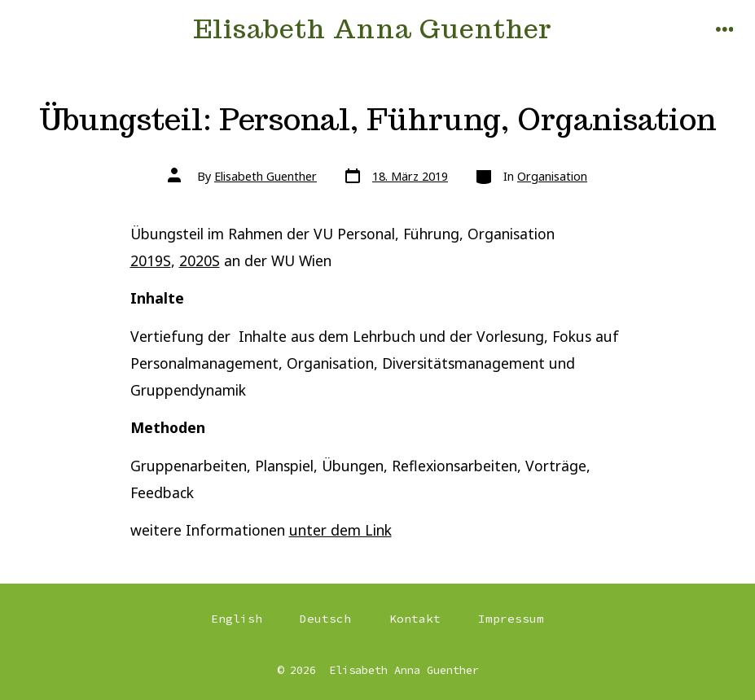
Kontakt (415, 619)
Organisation (552, 176)
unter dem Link (340, 530)
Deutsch (325, 619)
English (237, 619)
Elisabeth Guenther (266, 176)
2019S (151, 260)
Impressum (511, 619)
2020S (200, 260)
